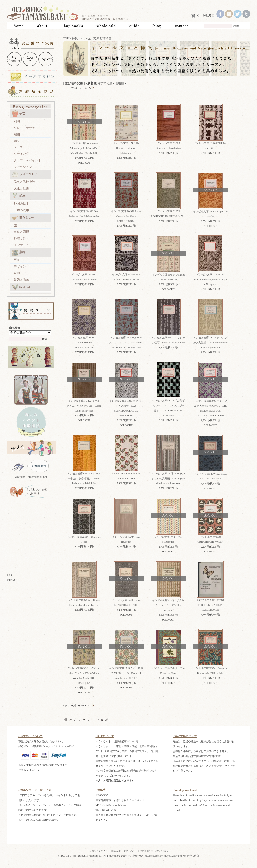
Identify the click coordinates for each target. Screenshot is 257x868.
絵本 (19, 196)
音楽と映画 (21, 279)
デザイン (20, 267)
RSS (9, 575)
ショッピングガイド (100, 851)
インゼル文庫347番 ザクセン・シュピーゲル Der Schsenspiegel (168, 605)
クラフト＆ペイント (27, 160)
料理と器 (20, 238)
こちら (35, 770)
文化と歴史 (21, 188)
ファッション (23, 167)
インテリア (21, 245)
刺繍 (17, 121)
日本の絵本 (21, 210)
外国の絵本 (21, 204)
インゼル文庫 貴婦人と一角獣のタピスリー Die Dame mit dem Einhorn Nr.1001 (126, 673)
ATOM (11, 580)
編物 (17, 134)
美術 (19, 253)
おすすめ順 (105, 83)
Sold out (21, 287)
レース (18, 147)
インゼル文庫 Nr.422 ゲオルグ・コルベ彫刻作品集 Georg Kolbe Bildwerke (84, 406)
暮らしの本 (23, 218)
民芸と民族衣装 (24, 182)
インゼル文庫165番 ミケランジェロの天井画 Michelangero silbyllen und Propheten (168, 478)
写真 (17, 260)
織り (17, 141)
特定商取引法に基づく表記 (154, 851)
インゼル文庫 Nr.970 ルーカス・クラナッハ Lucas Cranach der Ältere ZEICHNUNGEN (126, 342)
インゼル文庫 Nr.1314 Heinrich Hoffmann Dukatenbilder (126, 148)
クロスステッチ (24, 128)
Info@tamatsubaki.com (115, 805)
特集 (75, 38)
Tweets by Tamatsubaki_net (30, 477)
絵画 (17, 273)
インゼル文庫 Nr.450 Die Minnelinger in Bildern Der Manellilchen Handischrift (84, 148)
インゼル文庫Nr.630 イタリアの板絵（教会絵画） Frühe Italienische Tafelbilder (84, 478)
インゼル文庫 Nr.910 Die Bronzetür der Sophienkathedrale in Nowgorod (210, 279)
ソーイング (21, 154)
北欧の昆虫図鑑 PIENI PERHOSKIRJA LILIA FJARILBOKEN (210, 605)
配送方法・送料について (125, 851)
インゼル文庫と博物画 (96, 38)
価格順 (120, 83)
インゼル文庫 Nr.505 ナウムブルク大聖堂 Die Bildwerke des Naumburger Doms (210, 342)
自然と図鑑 (21, 232)
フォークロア (25, 174)
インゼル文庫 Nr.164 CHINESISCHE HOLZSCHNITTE (84, 342)
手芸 (19, 114)
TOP (66, 38)
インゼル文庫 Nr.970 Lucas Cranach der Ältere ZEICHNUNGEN (126, 216)
